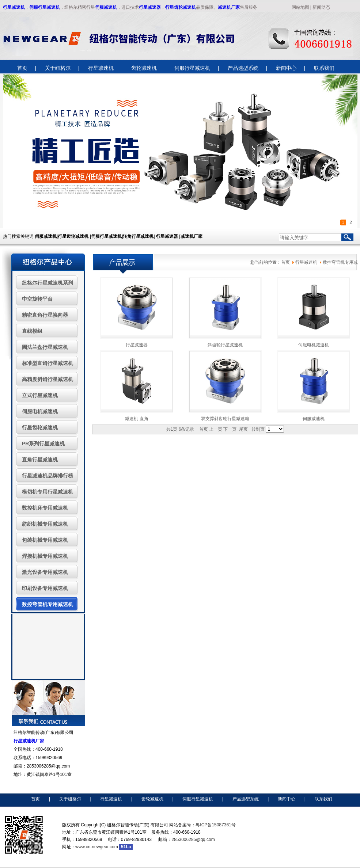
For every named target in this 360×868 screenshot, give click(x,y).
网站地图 (300, 7)
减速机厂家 (229, 7)
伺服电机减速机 (314, 345)
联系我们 (323, 799)
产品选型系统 (246, 799)
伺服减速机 (106, 7)
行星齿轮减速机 (181, 7)
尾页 (243, 429)
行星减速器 (150, 7)
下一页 (230, 429)
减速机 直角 (137, 419)
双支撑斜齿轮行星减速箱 (225, 419)
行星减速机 (14, 7)
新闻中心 (287, 799)
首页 (285, 262)
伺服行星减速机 (45, 7)
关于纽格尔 (70, 799)
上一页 (216, 429)
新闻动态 (321, 7)
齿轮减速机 (152, 799)
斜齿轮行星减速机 (225, 345)
